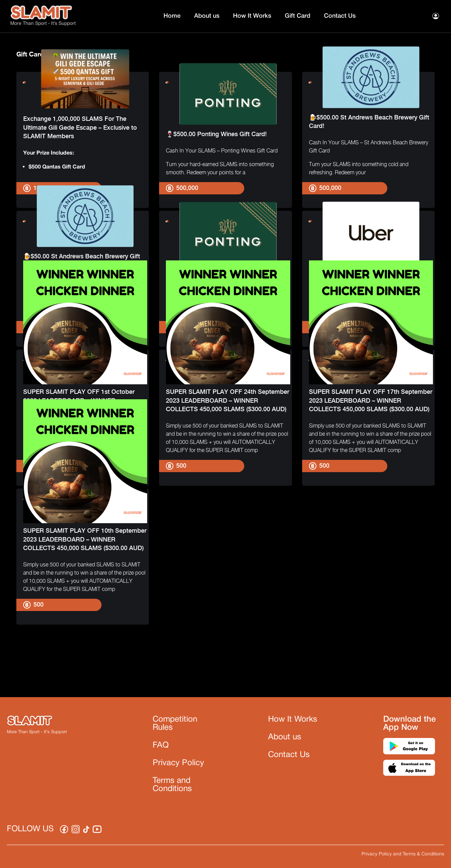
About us (207, 16)
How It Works (252, 16)
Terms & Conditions (423, 854)
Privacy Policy (178, 763)
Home (172, 16)
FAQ (161, 745)
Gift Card (298, 16)
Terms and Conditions (172, 785)
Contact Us (340, 16)
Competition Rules (175, 724)
